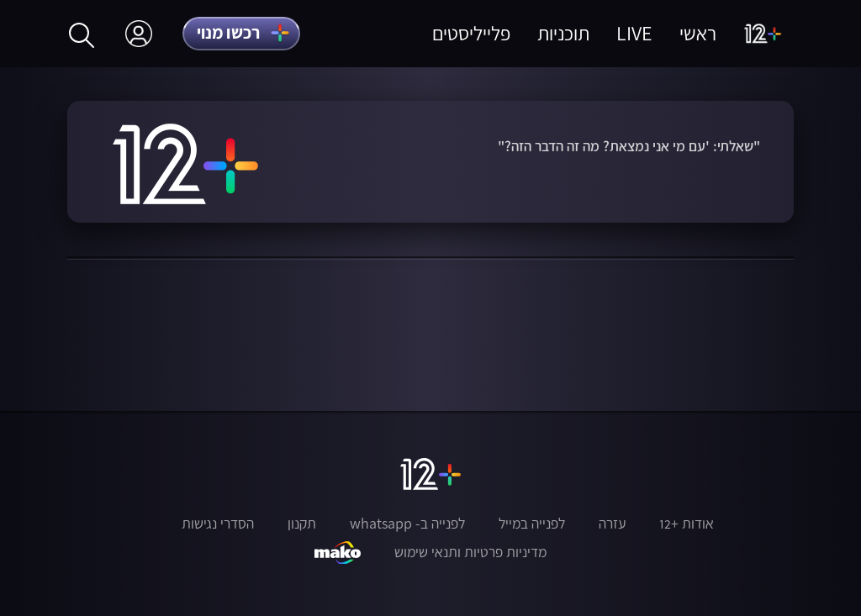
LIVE (634, 33)
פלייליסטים (471, 33)
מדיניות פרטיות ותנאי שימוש (470, 552)
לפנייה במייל (532, 524)
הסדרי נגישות (218, 524)
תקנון (302, 524)
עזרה (612, 524)
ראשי (698, 33)
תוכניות (563, 33)
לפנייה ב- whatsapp (407, 524)
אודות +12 (687, 524)
